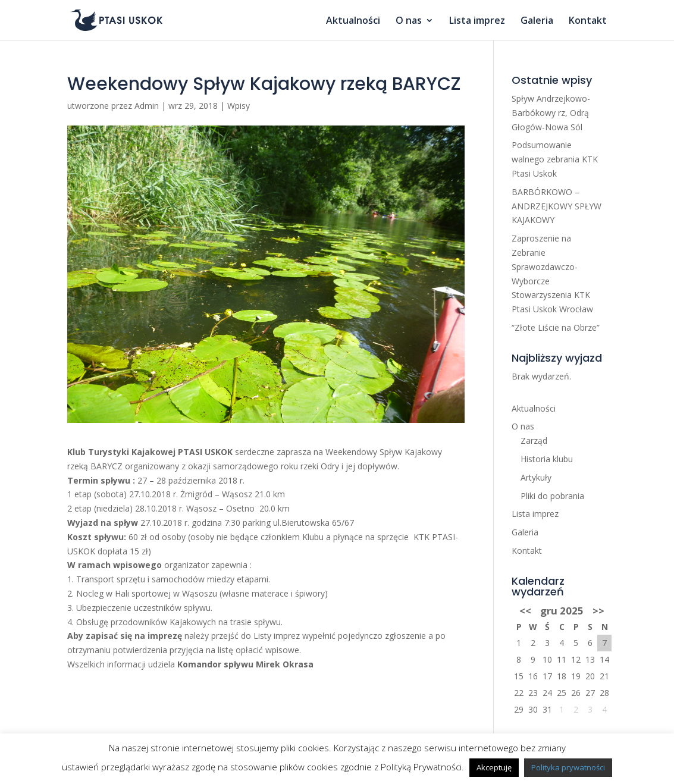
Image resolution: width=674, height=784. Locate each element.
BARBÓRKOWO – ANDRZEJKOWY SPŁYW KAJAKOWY (557, 206)
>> (598, 611)
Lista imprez (477, 21)
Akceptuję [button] (494, 767)
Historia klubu (547, 459)
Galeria (537, 21)
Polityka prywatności (568, 767)
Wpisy (239, 106)
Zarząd (534, 440)
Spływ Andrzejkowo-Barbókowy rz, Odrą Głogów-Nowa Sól (551, 113)
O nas (409, 21)
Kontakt (588, 21)
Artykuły (536, 477)
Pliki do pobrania (552, 496)
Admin (147, 106)
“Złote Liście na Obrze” (556, 327)
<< (525, 611)
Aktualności (353, 21)
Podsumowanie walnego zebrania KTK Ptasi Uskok (555, 159)
